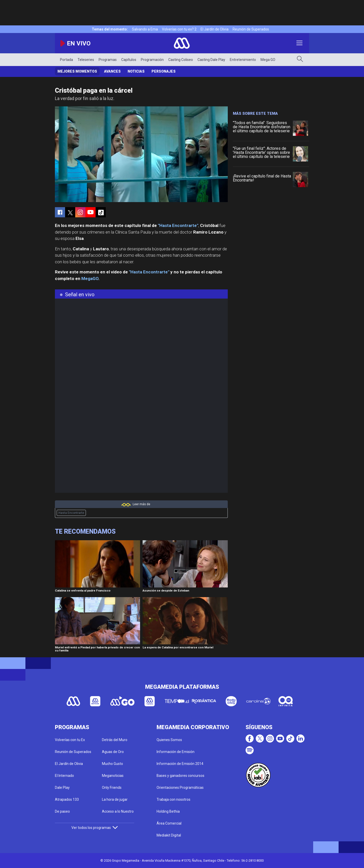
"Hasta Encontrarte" (178, 225)
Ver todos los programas (95, 828)
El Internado (64, 776)
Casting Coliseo (181, 60)
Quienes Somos (169, 740)
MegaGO (90, 279)
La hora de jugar (115, 799)
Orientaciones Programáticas (180, 788)
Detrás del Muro (115, 740)
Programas (108, 60)
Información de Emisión (176, 752)
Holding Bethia (168, 811)
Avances (112, 71)
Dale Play (62, 788)
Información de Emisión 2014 (180, 764)
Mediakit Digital (169, 835)
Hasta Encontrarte (71, 513)
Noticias (136, 71)
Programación (152, 60)
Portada (66, 60)
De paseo (62, 811)
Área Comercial (169, 823)
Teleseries (86, 60)
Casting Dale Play (211, 60)
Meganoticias (113, 776)
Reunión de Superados (251, 29)
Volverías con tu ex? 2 (179, 29)
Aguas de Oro (113, 752)
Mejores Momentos (77, 71)
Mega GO (268, 60)
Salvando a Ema (145, 29)
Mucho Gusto (112, 764)
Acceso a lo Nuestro (118, 811)
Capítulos (129, 60)
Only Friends (112, 788)
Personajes (164, 71)
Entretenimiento (243, 60)
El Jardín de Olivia (215, 29)
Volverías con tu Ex (70, 740)
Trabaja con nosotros (173, 799)
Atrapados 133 (67, 799)
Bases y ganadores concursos (180, 776)
